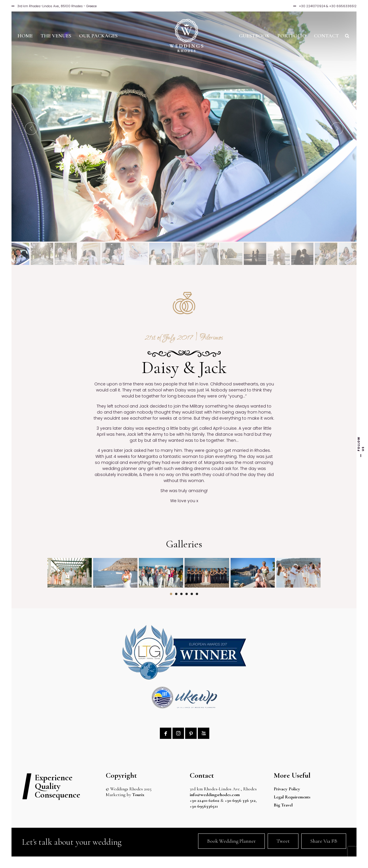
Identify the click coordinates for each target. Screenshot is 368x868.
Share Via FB (324, 841)
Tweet (283, 841)
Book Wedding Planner (231, 841)
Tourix (138, 795)
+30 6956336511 (206, 806)
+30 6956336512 (343, 6)
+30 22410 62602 (205, 800)
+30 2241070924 (312, 6)
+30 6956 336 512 (240, 800)
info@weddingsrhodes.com (215, 795)
